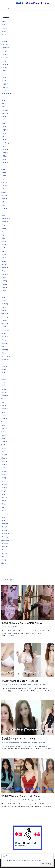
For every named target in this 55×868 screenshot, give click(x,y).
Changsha (5, 51)
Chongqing (5, 64)
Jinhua (4, 189)
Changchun (5, 48)
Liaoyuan (4, 228)
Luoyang (4, 254)
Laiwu (3, 205)
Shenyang (5, 350)
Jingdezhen (5, 186)
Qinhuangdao (6, 317)
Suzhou (4, 379)
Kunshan (4, 199)
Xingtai (4, 468)
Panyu (4, 300)
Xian (3, 451)
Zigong (4, 560)
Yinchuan (4, 497)
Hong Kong (5, 143)
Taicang (4, 386)
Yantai (3, 494)
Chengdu (4, 61)
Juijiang (4, 192)
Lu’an (3, 251)
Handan (4, 126)
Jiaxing (4, 169)
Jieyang (4, 172)
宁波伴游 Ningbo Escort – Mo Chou (21, 796)
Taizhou (4, 392)
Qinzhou (4, 320)
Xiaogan (4, 465)
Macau (4, 261)
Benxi (3, 38)
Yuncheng (5, 514)
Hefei (3, 136)
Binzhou (4, 41)
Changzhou (5, 54)
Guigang (4, 117)
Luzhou (4, 258)
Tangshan (5, 396)
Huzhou (4, 159)
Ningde (4, 294)
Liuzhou (4, 245)
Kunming (4, 195)
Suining (4, 373)
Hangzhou (5, 130)
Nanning (4, 281)
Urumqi (4, 415)
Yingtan (4, 504)
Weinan (4, 425)
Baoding (4, 28)
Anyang (4, 25)
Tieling (4, 405)
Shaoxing (4, 343)
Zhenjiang (5, 537)
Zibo (3, 556)
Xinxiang (4, 471)
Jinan (3, 179)
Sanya (4, 333)
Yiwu (3, 507)
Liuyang (4, 241)
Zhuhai (4, 550)
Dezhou (4, 80)
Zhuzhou (4, 553)
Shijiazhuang (6, 356)
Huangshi (4, 153)
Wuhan (4, 435)
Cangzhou (5, 44)
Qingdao (4, 310)
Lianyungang (6, 218)
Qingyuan (5, 314)
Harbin (4, 133)
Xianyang (4, 461)
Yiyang (4, 511)
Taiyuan (4, 389)
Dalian (4, 71)
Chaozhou (5, 57)
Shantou (4, 346)
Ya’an (3, 481)
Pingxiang (5, 304)
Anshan (4, 21)
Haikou (4, 123)
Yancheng (5, 484)
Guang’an (5, 110)
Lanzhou (4, 212)
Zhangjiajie (5, 524)
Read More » (12, 636)
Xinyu (3, 474)
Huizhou (4, 156)
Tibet (3, 402)
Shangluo (4, 340)
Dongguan (5, 84)
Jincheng (4, 182)
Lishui (3, 238)
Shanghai (4, 337)
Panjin (3, 297)
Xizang (4, 478)
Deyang (4, 77)
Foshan (4, 97)
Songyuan (5, 366)
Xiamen (4, 448)
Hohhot (4, 140)
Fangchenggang (7, 94)
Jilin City (4, 176)
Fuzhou (4, 107)
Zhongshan (5, 540)
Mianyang (5, 268)
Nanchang (5, 274)
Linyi (3, 235)
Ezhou (4, 90)
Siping (3, 363)
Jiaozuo (4, 166)
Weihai (4, 422)
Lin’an (3, 231)
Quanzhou (5, 323)
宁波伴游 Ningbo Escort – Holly (18, 738)
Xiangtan (4, 455)
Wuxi (3, 438)
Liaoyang (4, 225)
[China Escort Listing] (31, 3)
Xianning (4, 458)
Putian (4, 307)
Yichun (4, 501)
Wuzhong (4, 445)
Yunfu (3, 520)
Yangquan (5, 488)
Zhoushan (5, 547)
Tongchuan (5, 409)
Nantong (4, 284)
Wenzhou (4, 428)
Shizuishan (5, 360)
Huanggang (5, 149)
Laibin (3, 202)
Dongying (4, 87)
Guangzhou (5, 113)
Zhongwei (5, 543)
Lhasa (3, 215)
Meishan (4, 264)
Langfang (4, 209)
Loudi (3, 248)
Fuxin (3, 103)
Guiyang (4, 120)
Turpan (4, 412)
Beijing (4, 35)
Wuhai (3, 432)
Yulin (3, 517)
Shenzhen (5, 353)
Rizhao (4, 327)
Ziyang (4, 563)
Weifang (4, 419)
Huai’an (4, 146)
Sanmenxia (5, 330)
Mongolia (4, 271)
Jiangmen (5, 163)
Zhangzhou (5, 527)
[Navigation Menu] (9, 8)
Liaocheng (5, 222)
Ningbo (4, 291)
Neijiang (4, 287)
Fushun (4, 100)
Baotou (4, 31)
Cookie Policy (38, 860)
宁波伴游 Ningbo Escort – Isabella (20, 681)
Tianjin (4, 399)
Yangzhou (5, 491)
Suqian (4, 376)
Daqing (4, 74)
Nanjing (4, 277)
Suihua (4, 369)
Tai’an (3, 382)
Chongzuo (5, 67)
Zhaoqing (4, 530)
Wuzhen (4, 442)
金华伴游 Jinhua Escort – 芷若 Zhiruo (22, 623)
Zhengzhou (5, 533)
